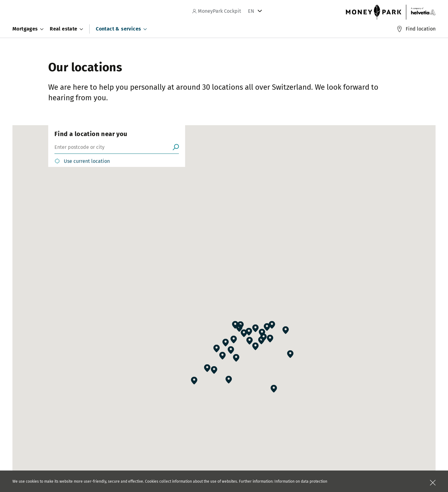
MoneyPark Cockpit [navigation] (217, 11)
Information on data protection (301, 481)
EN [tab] (251, 11)
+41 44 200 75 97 (218, 465)
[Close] (433, 483)
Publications (123, 428)
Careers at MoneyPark (70, 419)
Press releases (125, 419)
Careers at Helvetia (68, 428)
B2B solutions (187, 428)
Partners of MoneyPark (196, 419)
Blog (115, 437)
